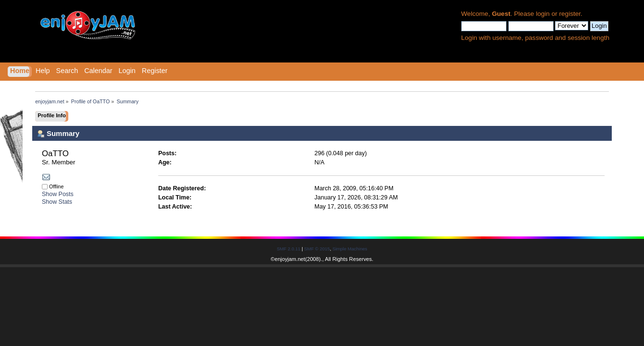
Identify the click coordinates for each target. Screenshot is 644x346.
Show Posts (58, 194)
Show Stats (57, 202)
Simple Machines (350, 249)
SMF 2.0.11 (289, 249)
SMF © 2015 (317, 249)
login (543, 14)
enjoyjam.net (290, 259)
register (570, 14)
